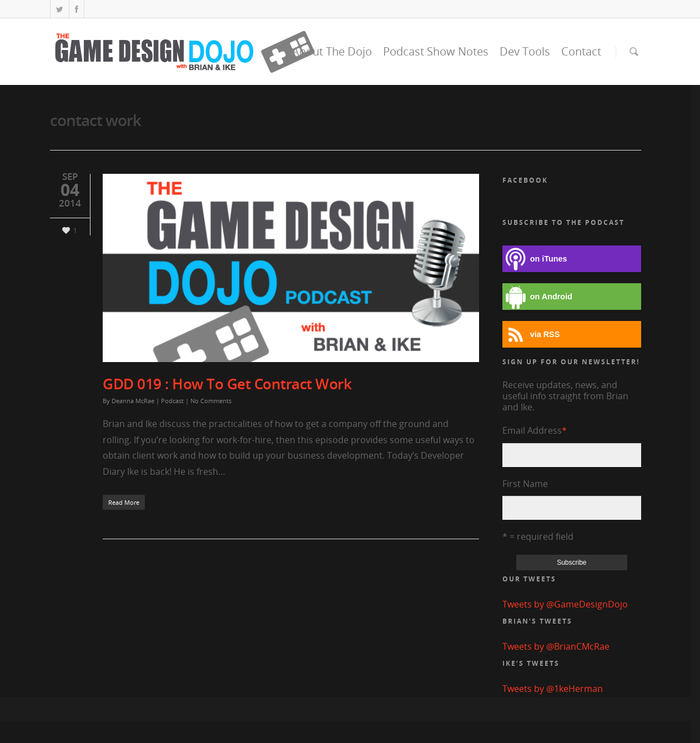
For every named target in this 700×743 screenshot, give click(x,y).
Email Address (535, 430)
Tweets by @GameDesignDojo (565, 604)
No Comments (211, 401)
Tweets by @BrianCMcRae (556, 646)
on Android (537, 297)
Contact (581, 51)
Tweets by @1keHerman (553, 689)
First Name (525, 484)
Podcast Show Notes (436, 51)
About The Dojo (332, 51)
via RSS (531, 335)
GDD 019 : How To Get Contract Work (227, 384)
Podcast (172, 401)
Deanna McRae (133, 401)
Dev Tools (525, 51)
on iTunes (535, 259)
